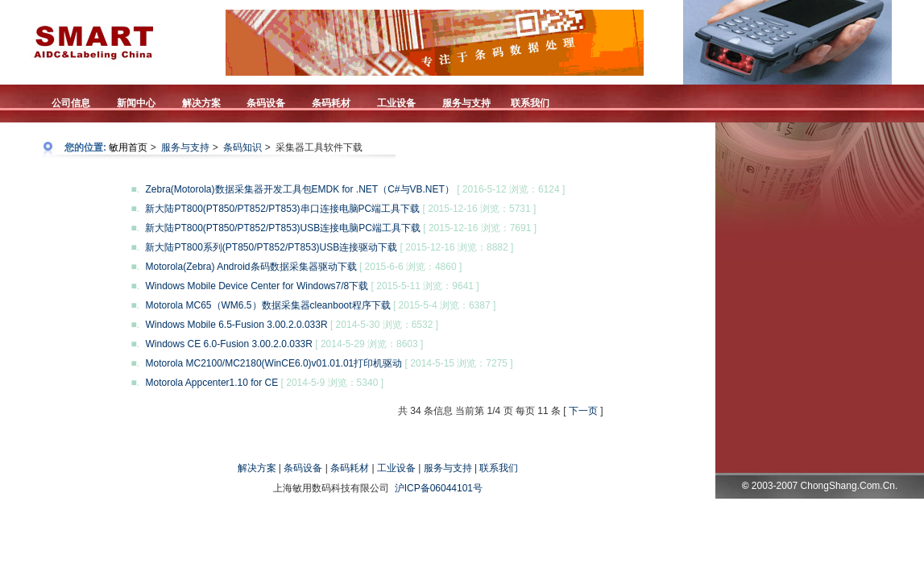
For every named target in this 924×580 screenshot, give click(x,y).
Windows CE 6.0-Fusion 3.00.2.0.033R (230, 344)
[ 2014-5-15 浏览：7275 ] (459, 363)
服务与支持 (185, 147)
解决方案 (257, 468)
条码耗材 (350, 468)
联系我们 (499, 468)
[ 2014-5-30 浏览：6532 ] (384, 325)
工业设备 (396, 468)
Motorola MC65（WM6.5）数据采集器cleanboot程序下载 (269, 305)
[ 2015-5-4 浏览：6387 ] (444, 305)
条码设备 (303, 468)
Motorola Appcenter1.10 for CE (213, 383)
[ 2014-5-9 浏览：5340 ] (332, 383)
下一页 (583, 411)
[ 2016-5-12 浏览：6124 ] (511, 189)
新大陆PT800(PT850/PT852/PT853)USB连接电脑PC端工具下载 (284, 228)
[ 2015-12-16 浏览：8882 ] (457, 247)
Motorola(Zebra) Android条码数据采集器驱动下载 (252, 267)
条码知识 (242, 147)
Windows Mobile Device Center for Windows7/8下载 (258, 286)
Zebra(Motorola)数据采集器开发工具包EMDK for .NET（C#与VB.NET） (301, 189)
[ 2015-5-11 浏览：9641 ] (425, 286)
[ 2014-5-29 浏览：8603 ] (369, 344)
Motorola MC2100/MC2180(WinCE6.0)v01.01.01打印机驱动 (275, 363)
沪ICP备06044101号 (439, 488)
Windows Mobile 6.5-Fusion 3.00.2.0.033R (237, 325)
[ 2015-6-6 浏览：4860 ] (410, 267)
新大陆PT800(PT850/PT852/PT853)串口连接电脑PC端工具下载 (284, 209)
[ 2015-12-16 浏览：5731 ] (480, 209)
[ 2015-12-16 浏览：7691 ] (480, 228)
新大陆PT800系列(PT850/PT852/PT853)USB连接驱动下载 (272, 247)
